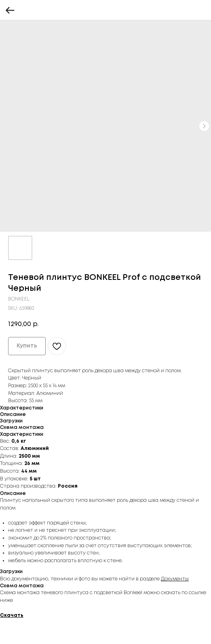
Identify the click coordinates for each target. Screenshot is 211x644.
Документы (175, 579)
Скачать (12, 615)
